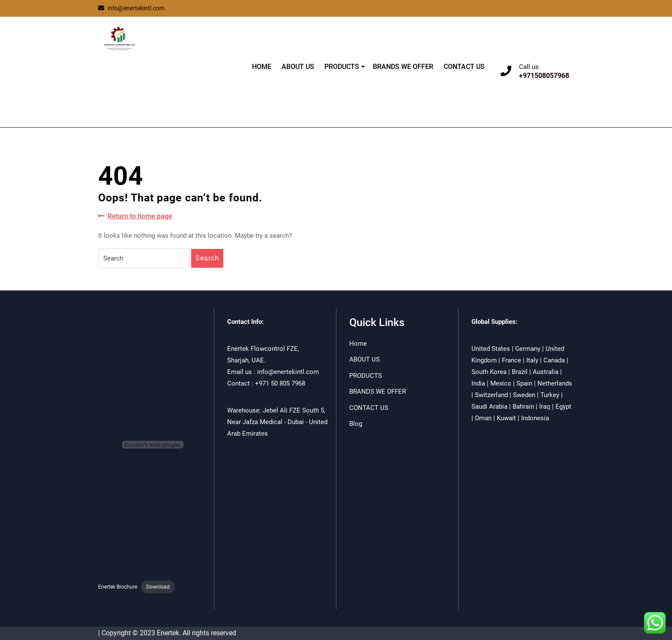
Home (358, 344)
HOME (262, 67)
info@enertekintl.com (131, 8)
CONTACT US (464, 67)
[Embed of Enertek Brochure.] (153, 445)
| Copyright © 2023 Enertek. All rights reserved (167, 633)
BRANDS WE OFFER (403, 67)
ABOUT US (298, 67)
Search (207, 258)
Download (158, 587)
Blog (356, 424)
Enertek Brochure (118, 587)
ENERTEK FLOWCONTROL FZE (148, 78)
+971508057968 (544, 76)
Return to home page (135, 216)
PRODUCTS (342, 67)
